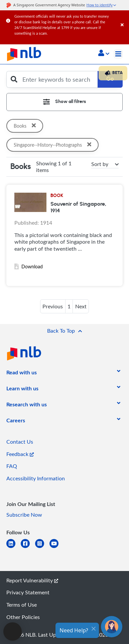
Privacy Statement (28, 592)
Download (29, 266)
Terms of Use (22, 605)
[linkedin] (14, 547)
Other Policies (23, 617)
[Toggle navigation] (118, 54)
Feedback (20, 454)
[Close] (124, 18)
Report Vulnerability (32, 580)
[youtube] (57, 547)
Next (81, 306)
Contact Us (20, 442)
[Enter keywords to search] (58, 79)
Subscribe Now (24, 515)
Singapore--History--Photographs (54, 145)
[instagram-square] (42, 547)
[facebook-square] (28, 547)
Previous (53, 306)
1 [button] (69, 306)
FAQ (12, 466)
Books (25, 126)
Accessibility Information (36, 478)
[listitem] (22, 374)
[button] (104, 54)
